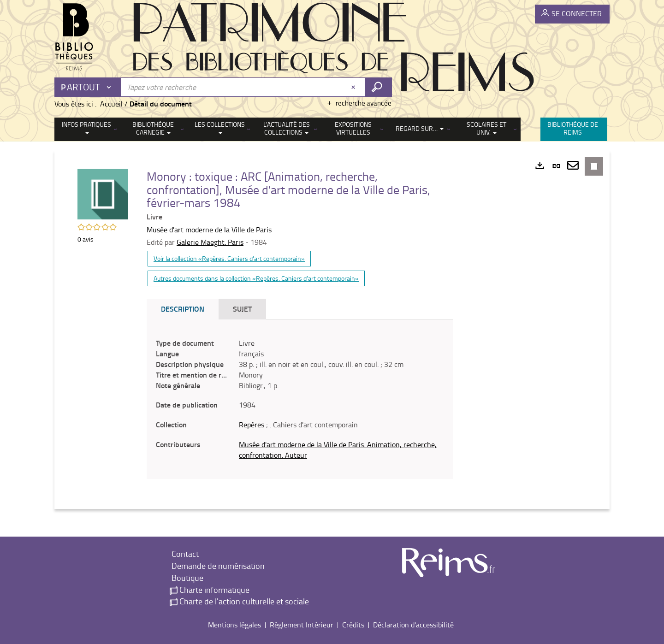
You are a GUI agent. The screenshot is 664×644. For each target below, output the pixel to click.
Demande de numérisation (217, 566)
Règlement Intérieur (302, 625)
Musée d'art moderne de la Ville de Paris (209, 230)
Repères (252, 425)
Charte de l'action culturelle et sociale (239, 601)
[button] (103, 193)
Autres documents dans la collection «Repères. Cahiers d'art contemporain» (256, 278)
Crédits (353, 625)
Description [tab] (183, 309)
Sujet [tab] (242, 309)
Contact (184, 554)
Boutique (187, 578)
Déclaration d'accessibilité (413, 625)
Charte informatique (210, 590)
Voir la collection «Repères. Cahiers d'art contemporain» (229, 258)
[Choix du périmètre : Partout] (88, 87)
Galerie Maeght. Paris (210, 242)
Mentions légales (234, 625)
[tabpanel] (300, 399)
